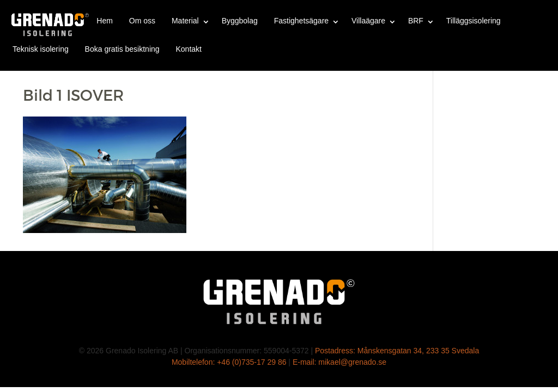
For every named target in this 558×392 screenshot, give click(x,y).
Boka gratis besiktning (122, 49)
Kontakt (188, 49)
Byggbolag (240, 21)
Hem (105, 21)
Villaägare (368, 21)
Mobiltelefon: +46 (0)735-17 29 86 (229, 362)
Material (185, 21)
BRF (416, 21)
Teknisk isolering (41, 49)
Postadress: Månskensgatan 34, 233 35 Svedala (397, 351)
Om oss (142, 21)
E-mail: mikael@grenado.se (339, 362)
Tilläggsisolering (474, 21)
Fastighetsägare (301, 21)
